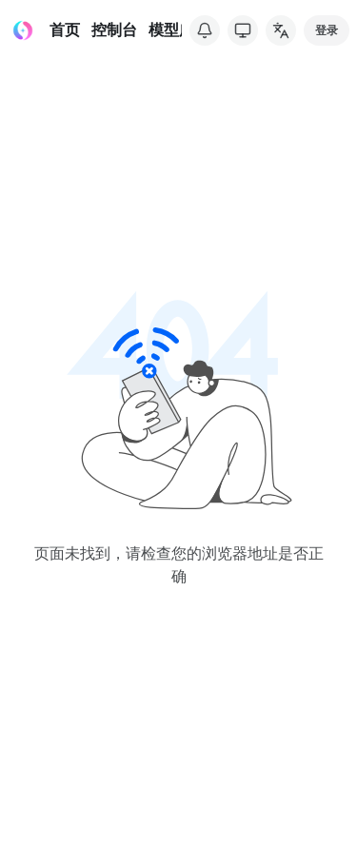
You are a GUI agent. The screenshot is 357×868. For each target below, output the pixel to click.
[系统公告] (205, 30)
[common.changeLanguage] (281, 30)
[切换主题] (243, 30)
